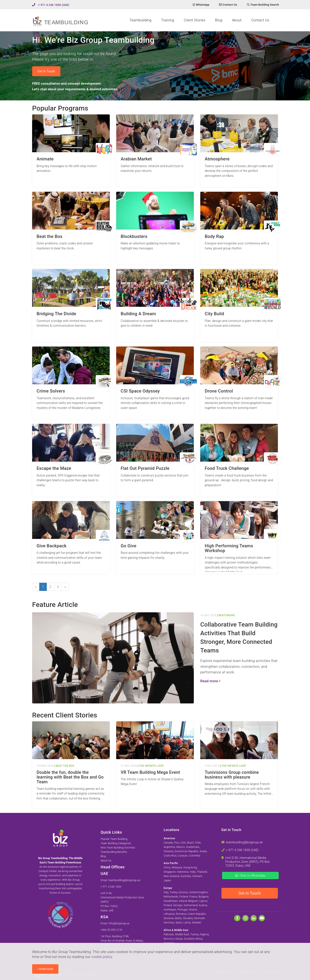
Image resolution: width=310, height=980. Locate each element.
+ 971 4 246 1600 (111, 887)
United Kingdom (198, 892)
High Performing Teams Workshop (229, 548)
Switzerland (191, 905)
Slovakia (188, 918)
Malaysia (177, 868)
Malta (178, 918)
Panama (169, 851)
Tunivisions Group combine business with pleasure (232, 775)
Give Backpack (52, 546)
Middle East (182, 934)
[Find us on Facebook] (237, 918)
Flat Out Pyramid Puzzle (145, 468)
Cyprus (203, 901)
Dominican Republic (186, 851)
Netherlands (171, 897)
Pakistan (169, 934)
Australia (186, 876)
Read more (210, 681)
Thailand (202, 872)
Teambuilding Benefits (114, 852)
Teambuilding (141, 20)
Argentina (169, 847)
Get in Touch (46, 71)
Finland (184, 897)
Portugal (182, 910)
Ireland (183, 901)
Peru (177, 843)
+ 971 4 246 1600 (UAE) (54, 5)
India (193, 872)
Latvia (187, 923)
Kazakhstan (171, 901)
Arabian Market (136, 159)
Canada (168, 843)
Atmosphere (217, 159)
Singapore (170, 872)
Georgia (178, 905)
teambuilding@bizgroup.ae (124, 880)
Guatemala (193, 847)
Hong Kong (190, 868)
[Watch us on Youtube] (262, 918)
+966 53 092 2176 (111, 930)
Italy (166, 892)
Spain (179, 923)
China (167, 868)
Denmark (199, 918)
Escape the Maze (54, 468)
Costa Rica (170, 856)
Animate (45, 159)
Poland (168, 905)
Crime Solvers (51, 391)
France (193, 897)
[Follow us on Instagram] (245, 918)
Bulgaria (204, 897)
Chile (198, 843)
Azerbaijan (170, 910)
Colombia (195, 856)
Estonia (183, 892)
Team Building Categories (116, 843)
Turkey (174, 892)
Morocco (169, 939)
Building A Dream (138, 314)
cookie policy (102, 957)
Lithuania (169, 914)
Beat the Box (50, 237)
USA (183, 843)
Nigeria (204, 934)
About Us (106, 861)
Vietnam (197, 876)
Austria (203, 905)
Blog (218, 20)
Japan (167, 880)
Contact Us (260, 20)
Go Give (129, 546)
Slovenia (169, 918)
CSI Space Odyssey (140, 391)
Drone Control (219, 391)
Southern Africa (193, 939)
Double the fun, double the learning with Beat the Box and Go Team (70, 777)
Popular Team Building (114, 839)
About (237, 20)
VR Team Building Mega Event (150, 772)
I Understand (45, 969)
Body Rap (214, 237)
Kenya (179, 939)
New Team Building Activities (118, 848)
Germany (169, 923)
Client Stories (195, 20)
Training (168, 20)
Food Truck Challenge (227, 468)
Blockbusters (134, 237)
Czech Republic (197, 914)
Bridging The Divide (56, 314)
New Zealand (171, 876)
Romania (181, 914)
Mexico (181, 847)
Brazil (190, 843)
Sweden (197, 923)
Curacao (183, 856)
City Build (214, 314)
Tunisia (195, 934)
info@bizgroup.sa (119, 923)
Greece (193, 910)
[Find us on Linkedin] (254, 918)
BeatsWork (227, 615)
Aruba (203, 851)
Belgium (193, 901)
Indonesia (183, 872)
